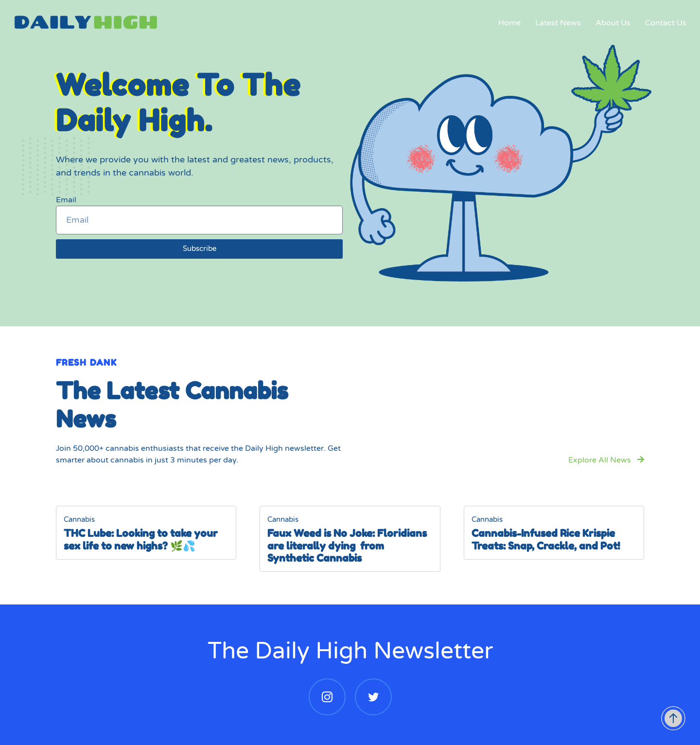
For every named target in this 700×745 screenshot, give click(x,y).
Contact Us (665, 24)
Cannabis (79, 519)
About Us (612, 24)
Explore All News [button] (606, 460)
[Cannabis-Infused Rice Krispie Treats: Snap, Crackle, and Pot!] (554, 533)
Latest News (557, 24)
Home (508, 24)
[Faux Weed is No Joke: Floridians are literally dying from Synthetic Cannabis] (350, 539)
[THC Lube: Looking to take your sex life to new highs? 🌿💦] (146, 533)
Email (66, 200)
